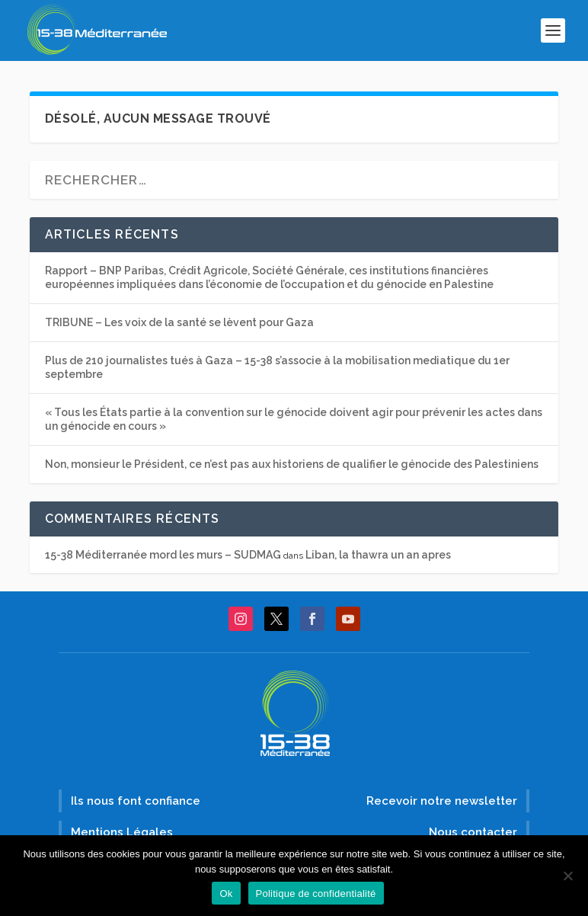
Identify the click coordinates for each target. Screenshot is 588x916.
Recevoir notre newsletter (442, 801)
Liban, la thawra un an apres (378, 555)
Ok (226, 894)
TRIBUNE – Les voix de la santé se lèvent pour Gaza (179, 322)
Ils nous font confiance (136, 801)
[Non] (567, 876)
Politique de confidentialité (316, 894)
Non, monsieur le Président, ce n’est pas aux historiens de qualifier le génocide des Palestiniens (292, 464)
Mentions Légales (122, 832)
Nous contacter (473, 832)
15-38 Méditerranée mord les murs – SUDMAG (163, 555)
